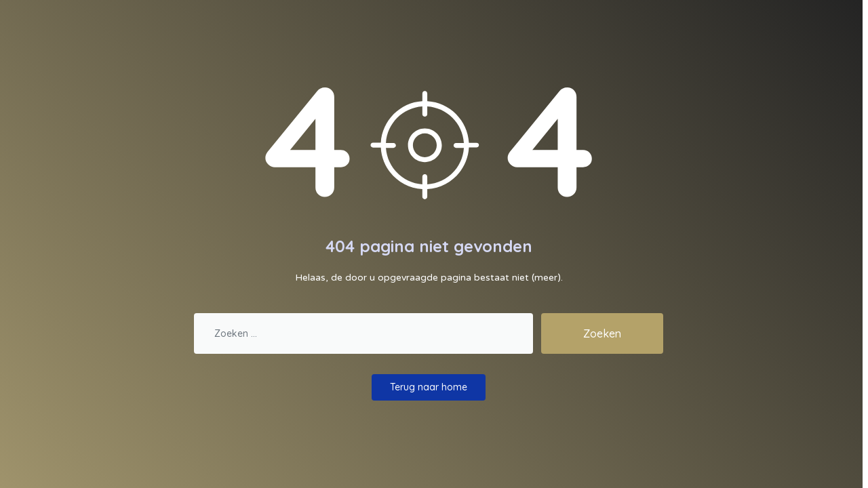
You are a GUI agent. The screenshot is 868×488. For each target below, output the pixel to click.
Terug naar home (429, 387)
